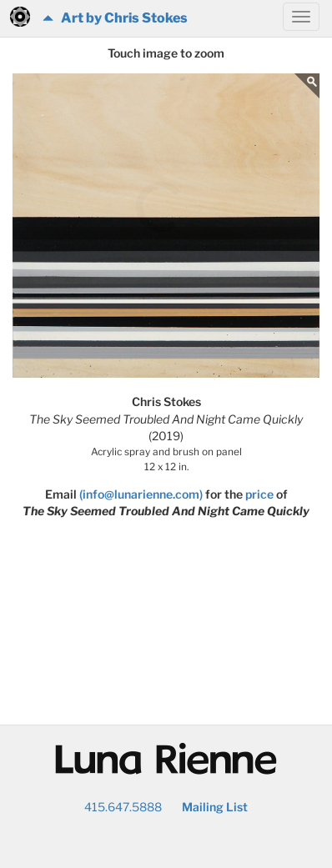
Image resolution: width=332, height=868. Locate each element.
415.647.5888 (123, 807)
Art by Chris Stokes (115, 18)
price (259, 494)
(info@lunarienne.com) (141, 494)
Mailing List (215, 807)
